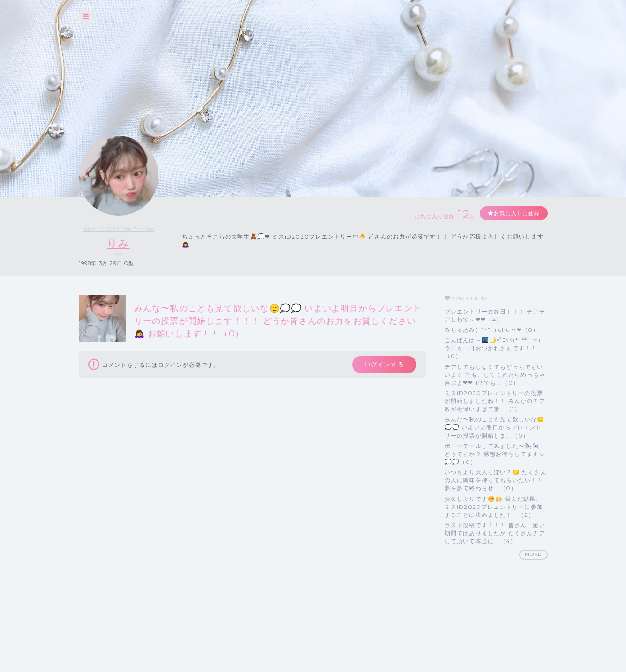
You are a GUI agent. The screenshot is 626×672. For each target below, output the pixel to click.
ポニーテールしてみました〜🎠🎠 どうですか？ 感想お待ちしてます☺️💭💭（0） (495, 454)
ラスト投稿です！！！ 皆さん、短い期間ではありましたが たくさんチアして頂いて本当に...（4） (495, 533)
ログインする (382, 366)
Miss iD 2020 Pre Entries (119, 229)
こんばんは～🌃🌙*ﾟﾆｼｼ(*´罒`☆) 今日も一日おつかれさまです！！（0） (493, 348)
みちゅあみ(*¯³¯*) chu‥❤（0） (492, 330)
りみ (118, 243)
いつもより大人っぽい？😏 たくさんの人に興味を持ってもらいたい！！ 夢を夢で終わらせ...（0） (496, 481)
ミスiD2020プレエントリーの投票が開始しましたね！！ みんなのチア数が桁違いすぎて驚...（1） (495, 401)
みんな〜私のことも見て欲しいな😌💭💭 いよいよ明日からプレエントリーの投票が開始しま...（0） (495, 428)
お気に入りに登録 (513, 213)
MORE (533, 555)
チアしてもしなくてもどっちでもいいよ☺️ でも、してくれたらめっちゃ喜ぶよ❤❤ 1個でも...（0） (495, 375)
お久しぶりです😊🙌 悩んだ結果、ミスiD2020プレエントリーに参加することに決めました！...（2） (494, 507)
